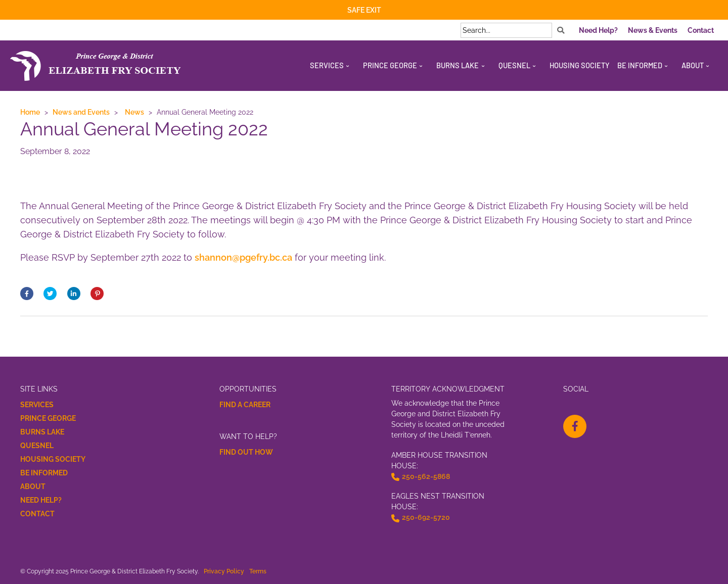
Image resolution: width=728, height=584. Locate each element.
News (134, 112)
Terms (258, 571)
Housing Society (53, 459)
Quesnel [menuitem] (514, 65)
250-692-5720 (426, 517)
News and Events (81, 112)
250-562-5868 (426, 476)
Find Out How (246, 452)
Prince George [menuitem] (390, 65)
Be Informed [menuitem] (640, 65)
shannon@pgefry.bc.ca (243, 257)
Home (30, 112)
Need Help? (41, 500)
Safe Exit (364, 10)
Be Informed (44, 473)
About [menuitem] (693, 65)
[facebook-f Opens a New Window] (575, 426)
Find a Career (245, 405)
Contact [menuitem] (701, 30)
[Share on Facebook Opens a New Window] (27, 294)
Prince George (48, 418)
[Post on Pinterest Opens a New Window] (97, 294)
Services (37, 405)
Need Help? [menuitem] (598, 30)
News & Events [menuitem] (653, 30)
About (33, 486)
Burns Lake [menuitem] (458, 65)
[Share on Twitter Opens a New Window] (50, 294)
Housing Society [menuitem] (580, 65)
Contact (37, 514)
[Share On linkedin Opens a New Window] (74, 294)
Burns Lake (42, 432)
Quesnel (37, 446)
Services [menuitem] (327, 65)
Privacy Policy (224, 571)
